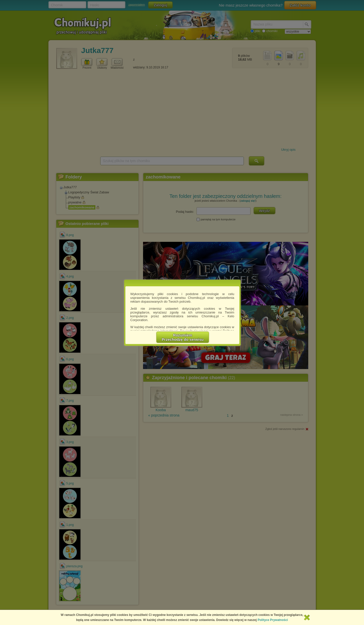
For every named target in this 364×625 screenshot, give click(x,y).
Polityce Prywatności (273, 620)
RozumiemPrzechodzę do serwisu (183, 337)
